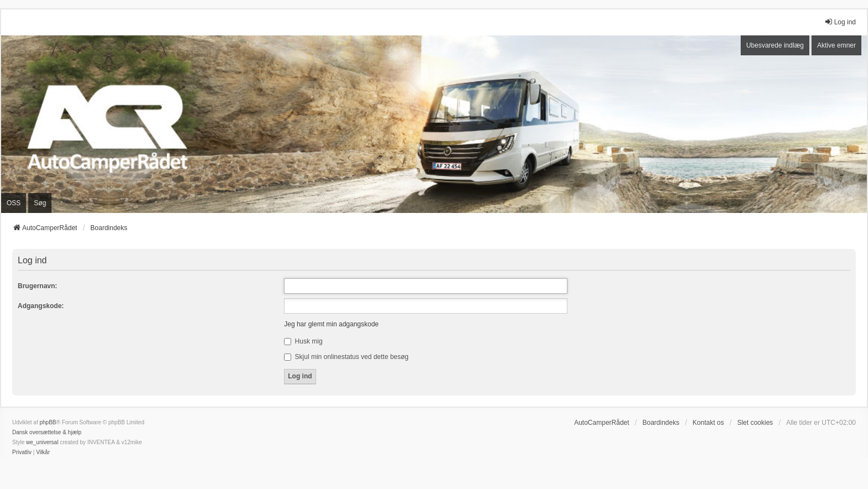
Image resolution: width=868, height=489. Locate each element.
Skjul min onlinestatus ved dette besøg (346, 357)
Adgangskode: (41, 306)
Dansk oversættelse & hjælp (47, 432)
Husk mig (303, 341)
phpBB (48, 422)
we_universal (42, 442)
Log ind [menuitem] (840, 22)
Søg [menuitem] (40, 203)
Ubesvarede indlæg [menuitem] (775, 45)
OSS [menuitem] (14, 203)
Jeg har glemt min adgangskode (331, 324)
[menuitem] (22, 452)
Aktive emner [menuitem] (836, 45)
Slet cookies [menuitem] (755, 423)
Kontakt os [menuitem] (708, 423)
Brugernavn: (37, 286)
